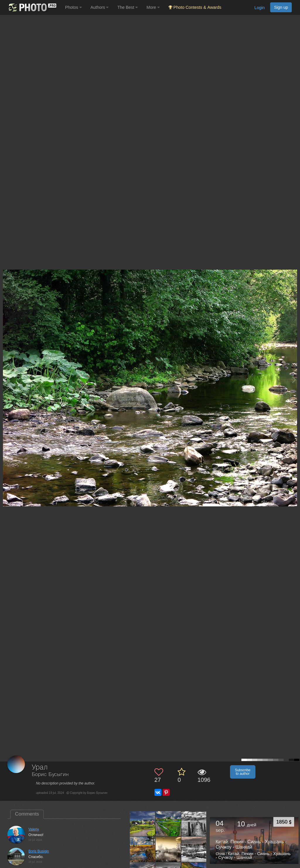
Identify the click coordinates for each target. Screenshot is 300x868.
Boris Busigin (39, 851)
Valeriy (34, 829)
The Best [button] (127, 7)
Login (259, 8)
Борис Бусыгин (50, 775)
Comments (27, 814)
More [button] (153, 7)
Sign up (281, 7)
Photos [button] (73, 7)
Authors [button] (100, 7)
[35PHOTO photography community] (32, 7)
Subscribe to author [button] (243, 772)
